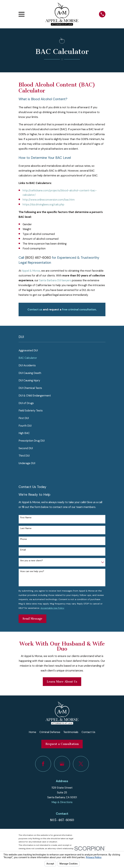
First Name (26, 518)
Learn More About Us (62, 682)
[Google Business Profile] (62, 764)
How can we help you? (32, 571)
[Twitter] (81, 764)
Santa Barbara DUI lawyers (55, 280)
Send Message (32, 619)
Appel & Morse (31, 271)
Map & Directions (62, 802)
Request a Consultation (62, 744)
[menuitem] (62, 350)
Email (23, 550)
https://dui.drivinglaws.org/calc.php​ (43, 204)
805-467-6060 (62, 820)
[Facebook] (43, 764)
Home (32, 732)
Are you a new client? (32, 561)
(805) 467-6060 (38, 258)
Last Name (26, 528)
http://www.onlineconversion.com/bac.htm (49, 200)
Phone (23, 539)
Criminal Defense (50, 732)
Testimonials (71, 732)
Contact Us (88, 732)
